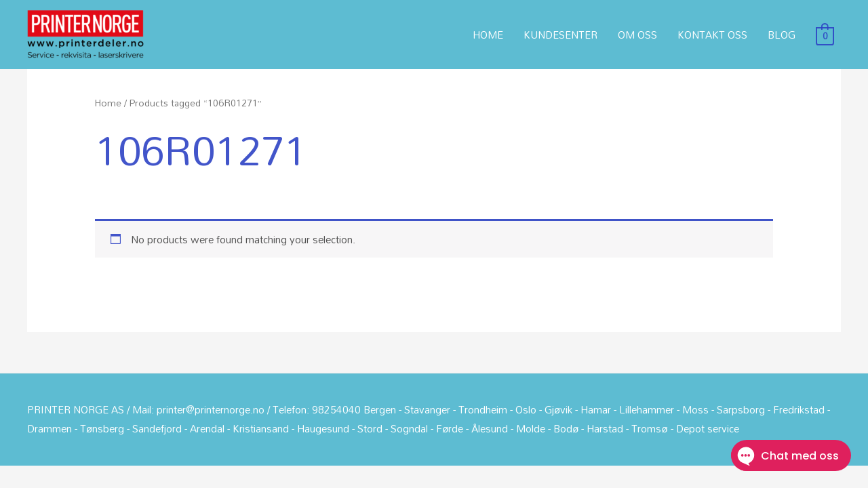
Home (108, 103)
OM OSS (637, 35)
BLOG (782, 35)
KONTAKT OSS (712, 35)
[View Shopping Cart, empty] (825, 35)
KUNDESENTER (560, 35)
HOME (488, 35)
